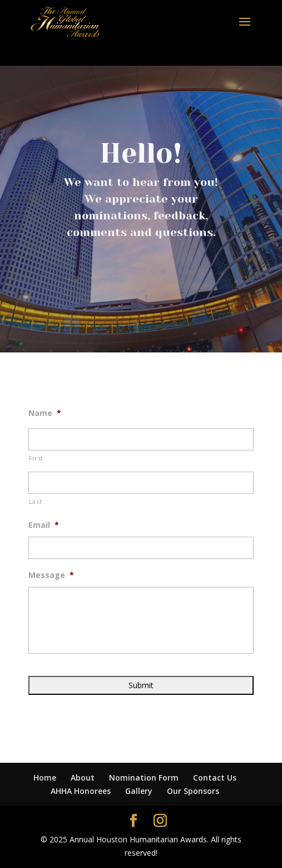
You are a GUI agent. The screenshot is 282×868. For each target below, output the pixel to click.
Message (51, 575)
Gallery (139, 791)
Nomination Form (144, 778)
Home (45, 778)
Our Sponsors (193, 791)
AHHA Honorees (81, 791)
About (83, 778)
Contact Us (215, 778)
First (36, 458)
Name (45, 413)
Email (44, 525)
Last (36, 501)
